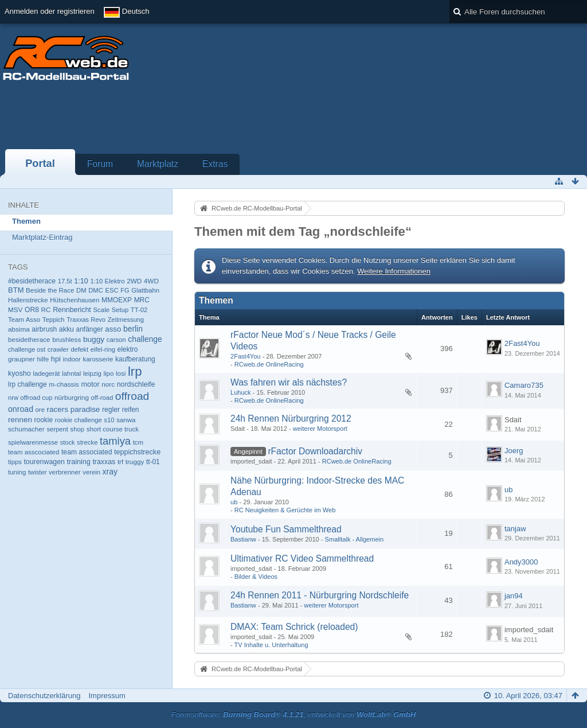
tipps (15, 462)
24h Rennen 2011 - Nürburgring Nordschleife (320, 595)
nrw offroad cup (30, 398)
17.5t (65, 281)
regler (111, 410)
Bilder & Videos (256, 577)
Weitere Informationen (394, 271)
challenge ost (27, 349)
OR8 (32, 310)
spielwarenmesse (33, 442)
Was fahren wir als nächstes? (289, 382)
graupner (21, 359)
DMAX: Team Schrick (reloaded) (294, 627)
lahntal (71, 373)
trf (120, 462)
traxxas (104, 462)
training (79, 462)
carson (116, 340)
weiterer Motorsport (320, 429)
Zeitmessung (126, 320)
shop (77, 429)
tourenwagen (44, 462)
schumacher (26, 429)
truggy (135, 462)
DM (81, 290)
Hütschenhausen (75, 300)
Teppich (54, 320)
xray (110, 472)
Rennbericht (72, 310)
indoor (71, 359)
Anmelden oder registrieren (50, 11)
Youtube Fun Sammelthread (286, 529)
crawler (58, 349)
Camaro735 (524, 385)
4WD (151, 281)
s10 (109, 420)
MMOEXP (117, 300)
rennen (20, 420)
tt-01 (153, 462)
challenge (145, 339)
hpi (56, 359)
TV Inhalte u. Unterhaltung (271, 645)
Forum (100, 164)
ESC (111, 290)
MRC (142, 300)
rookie (44, 420)
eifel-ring (103, 349)
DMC (96, 290)
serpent (57, 429)
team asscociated (34, 452)
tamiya (115, 441)
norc (108, 384)
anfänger (90, 329)
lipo (109, 373)
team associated (87, 452)
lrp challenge (28, 384)
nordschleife (136, 384)
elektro (128, 349)
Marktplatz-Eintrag (42, 237)
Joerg (514, 451)
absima (19, 329)
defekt (79, 349)
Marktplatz (158, 164)
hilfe (43, 359)
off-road (102, 398)
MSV (15, 310)
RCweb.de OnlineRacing (269, 364)
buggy (94, 339)
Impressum (107, 696)
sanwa (126, 420)
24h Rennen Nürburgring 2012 (291, 418)
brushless (66, 339)
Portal (40, 163)
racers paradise (74, 409)
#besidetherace (32, 281)
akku (66, 329)
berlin (133, 329)
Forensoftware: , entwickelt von (293, 715)
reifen (131, 410)
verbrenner (65, 472)
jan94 (514, 596)
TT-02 (139, 310)
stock (68, 442)
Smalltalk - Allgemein (355, 539)
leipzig (92, 373)
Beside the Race (50, 290)
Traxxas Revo (86, 320)
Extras (215, 164)
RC (46, 310)
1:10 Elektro (107, 281)
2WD (134, 281)
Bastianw (243, 539)
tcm (138, 442)
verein (91, 472)
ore (40, 410)
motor (91, 384)
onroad (21, 409)
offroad (132, 396)
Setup (120, 310)
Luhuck (241, 392)
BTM (16, 290)
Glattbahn (145, 290)
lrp (135, 371)
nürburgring (72, 397)
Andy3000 (521, 562)
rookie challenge (79, 420)
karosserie (98, 359)
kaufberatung (135, 359)
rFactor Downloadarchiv (315, 451)
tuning (17, 472)
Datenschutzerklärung (44, 696)
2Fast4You (245, 356)
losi (121, 373)
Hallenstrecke (28, 300)
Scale (101, 310)
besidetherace (29, 339)
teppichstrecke (137, 452)
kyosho (19, 373)
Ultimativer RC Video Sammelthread (302, 558)
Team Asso (24, 320)
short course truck (113, 429)
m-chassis (64, 384)
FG (125, 290)
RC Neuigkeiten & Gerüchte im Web (285, 510)
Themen (26, 221)
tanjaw (515, 529)
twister (38, 472)
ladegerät (46, 373)
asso (113, 329)
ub (234, 502)
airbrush (44, 329)
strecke (87, 442)
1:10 (81, 281)
